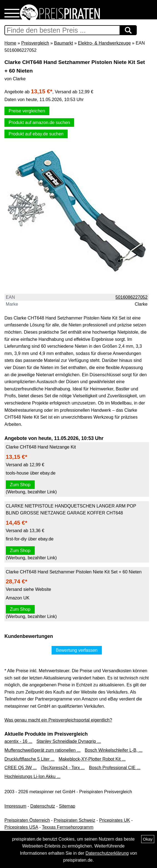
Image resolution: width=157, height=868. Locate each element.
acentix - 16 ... (18, 741)
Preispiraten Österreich (27, 820)
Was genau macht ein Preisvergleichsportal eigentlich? (58, 720)
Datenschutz (43, 806)
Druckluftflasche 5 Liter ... (30, 759)
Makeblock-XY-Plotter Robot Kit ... (92, 759)
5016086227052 (131, 297)
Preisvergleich (35, 43)
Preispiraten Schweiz (74, 820)
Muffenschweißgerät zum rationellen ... (43, 750)
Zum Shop (20, 485)
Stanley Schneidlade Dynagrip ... (69, 741)
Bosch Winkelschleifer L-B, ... (114, 750)
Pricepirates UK (114, 820)
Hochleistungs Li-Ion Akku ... (32, 776)
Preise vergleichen (27, 111)
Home (10, 43)
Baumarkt (64, 43)
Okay (148, 839)
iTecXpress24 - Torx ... (63, 768)
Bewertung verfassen (77, 650)
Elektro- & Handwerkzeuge (104, 43)
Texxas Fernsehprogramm (68, 827)
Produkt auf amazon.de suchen (39, 123)
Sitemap (67, 806)
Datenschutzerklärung (107, 853)
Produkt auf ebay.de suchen (36, 134)
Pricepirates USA (21, 827)
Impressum (15, 806)
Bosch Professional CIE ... (115, 768)
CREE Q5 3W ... (21, 768)
